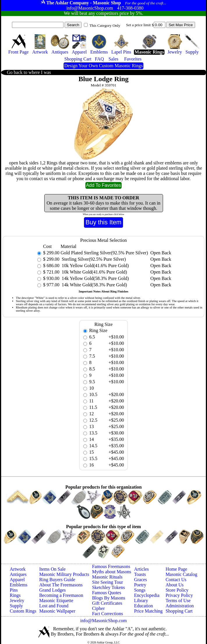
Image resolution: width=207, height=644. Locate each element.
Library (141, 600)
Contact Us (176, 580)
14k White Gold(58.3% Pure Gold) (94, 285)
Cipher (98, 608)
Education (143, 606)
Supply (16, 606)
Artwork (18, 569)
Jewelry (17, 600)
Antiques (18, 574)
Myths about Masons (112, 572)
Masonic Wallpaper (57, 611)
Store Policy (177, 590)
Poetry (140, 585)
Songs (140, 590)
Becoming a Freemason (61, 595)
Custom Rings (23, 611)
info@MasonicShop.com (103, 621)
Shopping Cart (179, 611)
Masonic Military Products (64, 574)
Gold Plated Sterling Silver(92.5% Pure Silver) (104, 253)
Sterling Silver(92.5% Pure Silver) (93, 259)
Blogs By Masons (109, 598)
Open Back (161, 253)
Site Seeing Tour (107, 582)
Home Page (176, 569)
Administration (180, 606)
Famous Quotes (107, 593)
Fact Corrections (107, 614)
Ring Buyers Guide (57, 580)
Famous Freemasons (111, 566)
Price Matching (148, 611)
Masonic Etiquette (56, 600)
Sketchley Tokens (108, 587)
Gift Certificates (107, 603)
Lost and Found (54, 606)
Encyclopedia (147, 595)
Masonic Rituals (107, 577)
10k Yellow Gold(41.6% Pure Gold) (95, 266)
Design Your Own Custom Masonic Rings (103, 66)
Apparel (17, 580)
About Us (175, 585)
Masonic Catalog (182, 574)
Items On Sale (53, 569)
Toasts (140, 574)
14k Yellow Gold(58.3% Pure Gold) (95, 278)
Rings (15, 595)
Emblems (19, 585)
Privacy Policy (179, 595)
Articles (141, 569)
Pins (14, 590)
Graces (140, 580)
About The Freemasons (61, 585)
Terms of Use (178, 600)
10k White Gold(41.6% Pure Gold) (94, 272)
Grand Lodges (53, 590)
